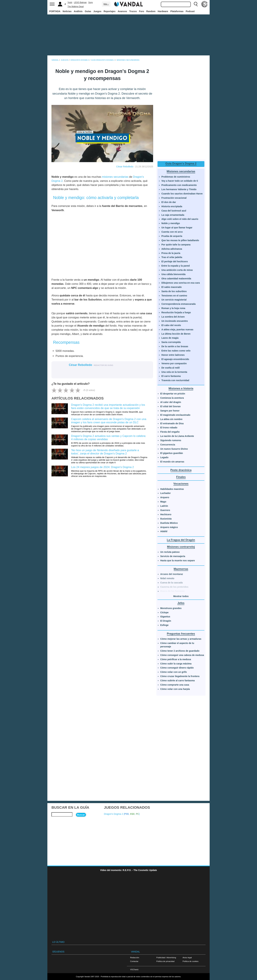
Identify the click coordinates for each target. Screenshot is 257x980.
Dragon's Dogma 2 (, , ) (122, 814)
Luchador (166, 493)
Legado (164, 457)
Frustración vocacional (174, 198)
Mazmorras (181, 569)
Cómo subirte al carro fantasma (178, 680)
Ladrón (164, 506)
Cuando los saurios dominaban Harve (182, 194)
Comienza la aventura (172, 398)
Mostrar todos (181, 596)
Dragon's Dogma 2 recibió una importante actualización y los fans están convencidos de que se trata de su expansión (108, 406)
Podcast (190, 11)
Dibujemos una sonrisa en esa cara (181, 283)
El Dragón (166, 621)
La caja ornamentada (173, 215)
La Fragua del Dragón (181, 540)
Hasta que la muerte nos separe (178, 560)
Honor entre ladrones (173, 355)
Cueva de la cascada (172, 583)
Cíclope (164, 612)
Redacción (135, 957)
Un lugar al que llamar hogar (177, 228)
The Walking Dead (76, 7)
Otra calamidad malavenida (176, 279)
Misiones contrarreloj (181, 547)
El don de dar (169, 202)
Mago (163, 502)
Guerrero (165, 510)
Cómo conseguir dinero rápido (177, 668)
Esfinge (164, 625)
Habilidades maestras (172, 489)
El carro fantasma (171, 376)
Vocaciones (181, 484)
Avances (122, 11)
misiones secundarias (115, 177)
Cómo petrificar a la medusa (176, 659)
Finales (181, 477)
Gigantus (165, 617)
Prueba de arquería (172, 236)
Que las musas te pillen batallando (180, 240)
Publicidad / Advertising (166, 957)
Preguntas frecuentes (181, 634)
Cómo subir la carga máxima (176, 664)
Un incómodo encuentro (175, 321)
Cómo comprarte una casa (175, 685)
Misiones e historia (181, 388)
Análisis (78, 11)
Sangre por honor (170, 411)
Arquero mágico (169, 527)
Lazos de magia (170, 338)
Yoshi (70, 2)
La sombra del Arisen (173, 317)
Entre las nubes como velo (176, 351)
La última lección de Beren (176, 334)
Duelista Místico (169, 523)
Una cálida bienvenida (173, 274)
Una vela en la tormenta (174, 372)
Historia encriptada (172, 206)
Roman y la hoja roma (173, 308)
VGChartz (134, 969)
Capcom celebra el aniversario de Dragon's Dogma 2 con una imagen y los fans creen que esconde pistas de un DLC (109, 421)
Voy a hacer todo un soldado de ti (180, 181)
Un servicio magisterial (174, 300)
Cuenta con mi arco (172, 232)
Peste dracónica (181, 470)
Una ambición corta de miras (177, 270)
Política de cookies (191, 961)
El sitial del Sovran (171, 406)
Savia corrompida (171, 342)
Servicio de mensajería (173, 556)
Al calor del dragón (171, 402)
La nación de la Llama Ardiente (177, 436)
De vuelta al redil (171, 368)
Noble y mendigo (171, 223)
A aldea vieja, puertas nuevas (177, 330)
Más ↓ (106, 4)
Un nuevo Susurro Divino (174, 449)
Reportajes (109, 11)
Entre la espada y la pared (176, 266)
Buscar (81, 815)
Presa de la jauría (171, 253)
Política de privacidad (165, 961)
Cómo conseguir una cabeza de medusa (182, 655)
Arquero (165, 497)
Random (151, 11)
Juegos (97, 11)
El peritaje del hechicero (175, 261)
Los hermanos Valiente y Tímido (179, 189)
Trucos (133, 11)
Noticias (67, 11)
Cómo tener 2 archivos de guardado (180, 651)
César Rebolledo (125, 167)
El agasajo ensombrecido (175, 359)
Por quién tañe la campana (176, 245)
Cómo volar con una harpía (175, 689)
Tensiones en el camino (174, 296)
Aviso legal (187, 957)
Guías (88, 11)
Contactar (134, 961)
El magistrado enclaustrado (175, 415)
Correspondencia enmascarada (179, 304)
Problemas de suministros (176, 177)
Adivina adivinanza (172, 249)
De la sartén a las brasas (175, 346)
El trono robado (169, 428)
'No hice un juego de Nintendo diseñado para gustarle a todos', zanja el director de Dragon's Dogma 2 (105, 452)
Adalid (164, 531)
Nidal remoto (167, 578)
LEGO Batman (80, 2)
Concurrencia (168, 445)
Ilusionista (166, 519)
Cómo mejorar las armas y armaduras (181, 639)
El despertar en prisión (173, 394)
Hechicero (166, 514)
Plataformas (177, 11)
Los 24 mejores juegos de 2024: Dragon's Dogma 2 (103, 467)
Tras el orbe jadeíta (172, 257)
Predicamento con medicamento (179, 185)
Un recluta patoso (170, 552)
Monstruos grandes (171, 608)
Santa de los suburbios (174, 291)
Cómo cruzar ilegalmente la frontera (180, 676)
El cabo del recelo (171, 325)
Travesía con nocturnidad (175, 380)
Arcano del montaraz (172, 574)
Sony (91, 2)
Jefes (181, 603)
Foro (142, 11)
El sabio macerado (172, 287)
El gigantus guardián (172, 453)
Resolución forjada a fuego (176, 312)
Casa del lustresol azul (174, 211)
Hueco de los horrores (173, 591)
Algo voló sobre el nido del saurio (180, 219)
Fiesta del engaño (170, 432)
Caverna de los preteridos (174, 587)
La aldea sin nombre (171, 419)
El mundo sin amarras (172, 462)
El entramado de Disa (172, 423)
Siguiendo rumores (171, 440)
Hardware (163, 11)
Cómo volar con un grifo (174, 672)
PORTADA (55, 11)
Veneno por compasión (174, 363)
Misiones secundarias (181, 171)
